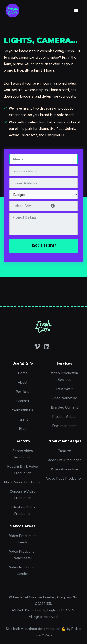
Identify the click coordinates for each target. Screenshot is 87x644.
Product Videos (64, 417)
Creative (64, 451)
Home (23, 373)
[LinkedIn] (47, 346)
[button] (76, 11)
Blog (23, 429)
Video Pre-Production (64, 460)
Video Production (64, 469)
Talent (23, 419)
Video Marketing (64, 398)
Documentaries (64, 426)
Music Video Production (23, 482)
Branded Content (64, 407)
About (23, 382)
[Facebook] (38, 346)
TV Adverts (64, 389)
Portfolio (23, 392)
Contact (23, 401)
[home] (12, 11)
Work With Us (23, 410)
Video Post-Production (64, 479)
